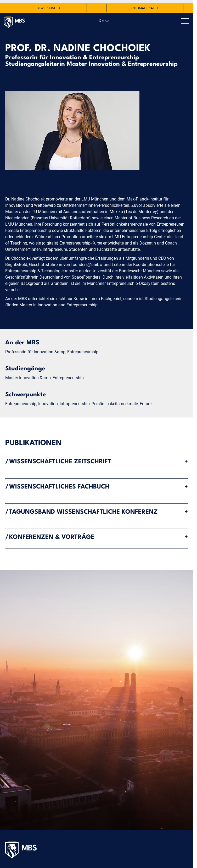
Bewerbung (48, 8)
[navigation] (103, 21)
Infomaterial (145, 8)
